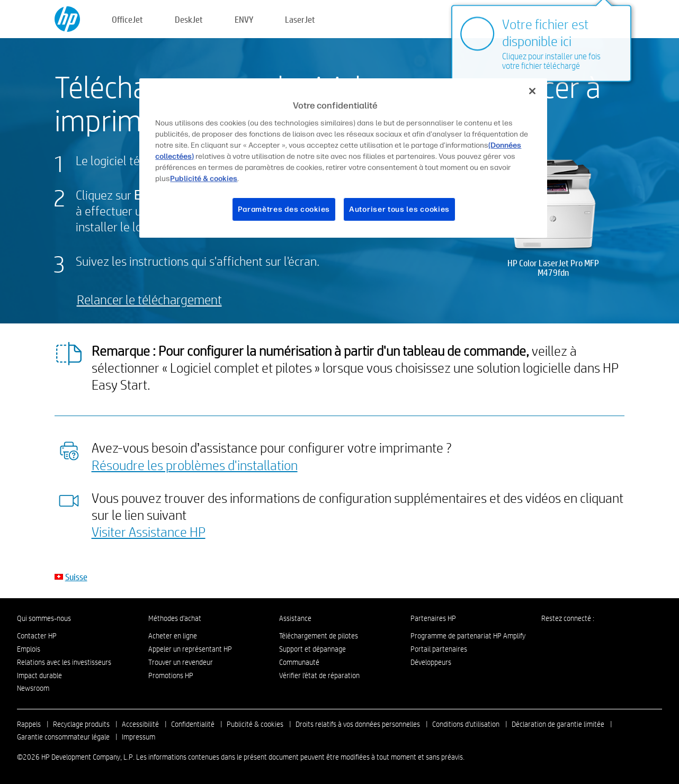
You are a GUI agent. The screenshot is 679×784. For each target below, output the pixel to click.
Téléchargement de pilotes (319, 636)
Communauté (299, 662)
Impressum (139, 737)
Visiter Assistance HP (149, 531)
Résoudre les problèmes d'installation (195, 465)
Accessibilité (140, 724)
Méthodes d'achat (175, 618)
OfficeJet (127, 19)
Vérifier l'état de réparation (319, 675)
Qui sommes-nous (44, 618)
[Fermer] (532, 91)
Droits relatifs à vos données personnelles (358, 724)
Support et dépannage (312, 649)
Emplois (29, 649)
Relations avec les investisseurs (64, 662)
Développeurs (431, 662)
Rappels (29, 724)
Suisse (76, 577)
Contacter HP (37, 636)
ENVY (244, 19)
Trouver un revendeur (181, 662)
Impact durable (39, 675)
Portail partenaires (439, 649)
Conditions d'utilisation (466, 724)
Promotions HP (171, 675)
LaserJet (300, 19)
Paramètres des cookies (284, 209)
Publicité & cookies (255, 724)
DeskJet (189, 19)
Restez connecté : (568, 618)
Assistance (295, 618)
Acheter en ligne (173, 636)
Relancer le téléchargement (149, 299)
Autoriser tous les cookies (399, 209)
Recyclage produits (81, 724)
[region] (343, 158)
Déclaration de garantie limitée (558, 724)
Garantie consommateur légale (63, 737)
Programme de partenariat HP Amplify (468, 636)
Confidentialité (193, 724)
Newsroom (33, 688)
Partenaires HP (433, 618)
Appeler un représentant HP (190, 649)
